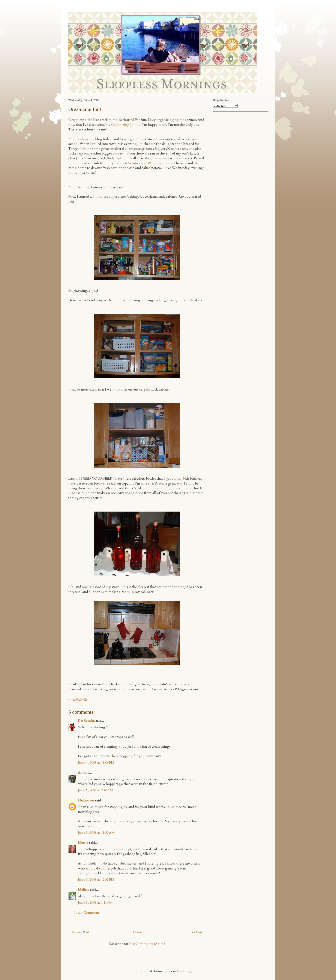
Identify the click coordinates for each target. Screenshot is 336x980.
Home (138, 932)
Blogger (189, 971)
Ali (80, 772)
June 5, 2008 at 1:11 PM (95, 903)
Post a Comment (86, 913)
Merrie (83, 843)
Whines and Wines (143, 163)
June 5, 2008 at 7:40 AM (95, 790)
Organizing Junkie (126, 125)
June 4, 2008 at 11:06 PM (96, 763)
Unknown (86, 800)
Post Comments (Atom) (147, 944)
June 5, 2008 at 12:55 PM (96, 880)
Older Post (194, 932)
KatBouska (86, 721)
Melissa (84, 890)
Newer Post (80, 932)
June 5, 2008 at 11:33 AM (96, 833)
